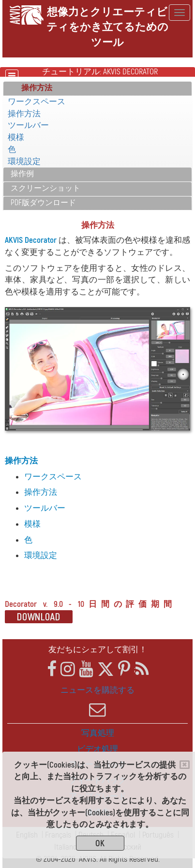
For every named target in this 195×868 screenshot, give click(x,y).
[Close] (185, 765)
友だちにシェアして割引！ (98, 650)
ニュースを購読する (97, 701)
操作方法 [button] (37, 88)
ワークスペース (37, 102)
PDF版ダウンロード (43, 203)
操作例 (22, 174)
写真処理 (98, 733)
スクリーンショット (45, 188)
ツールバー (28, 125)
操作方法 (24, 114)
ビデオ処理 (97, 749)
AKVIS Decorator (31, 240)
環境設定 (24, 161)
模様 (16, 137)
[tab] (97, 89)
